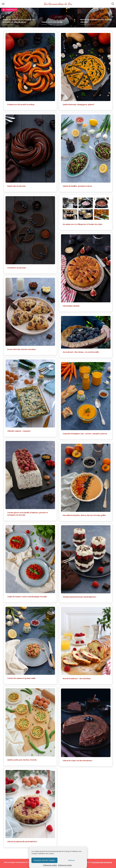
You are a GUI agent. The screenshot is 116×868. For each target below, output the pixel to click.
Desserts (44, 24)
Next (112, 17)
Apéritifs (6, 24)
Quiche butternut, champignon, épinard (78, 105)
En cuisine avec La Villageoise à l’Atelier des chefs (83, 224)
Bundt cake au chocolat (16, 186)
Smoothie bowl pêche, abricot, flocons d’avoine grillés (84, 515)
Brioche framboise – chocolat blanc (77, 679)
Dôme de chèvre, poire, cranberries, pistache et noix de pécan (19, 21)
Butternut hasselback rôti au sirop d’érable (96, 21)
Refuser (72, 860)
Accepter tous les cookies (44, 860)
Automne (83, 24)
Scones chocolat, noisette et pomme (21, 349)
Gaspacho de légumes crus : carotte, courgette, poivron (85, 434)
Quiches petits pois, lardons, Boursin (22, 760)
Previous (4, 17)
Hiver (12, 24)
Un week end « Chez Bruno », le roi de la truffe (81, 352)
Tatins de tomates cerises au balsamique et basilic (27, 597)
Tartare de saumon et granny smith (21, 678)
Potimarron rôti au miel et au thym (21, 105)
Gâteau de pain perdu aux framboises (22, 842)
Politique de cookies (50, 865)
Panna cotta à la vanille (52, 22)
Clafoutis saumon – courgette (19, 431)
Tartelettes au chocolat (17, 268)
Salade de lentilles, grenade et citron (77, 186)
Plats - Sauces (97, 24)
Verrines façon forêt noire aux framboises (79, 597)
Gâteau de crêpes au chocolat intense (77, 761)
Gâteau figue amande (71, 306)
